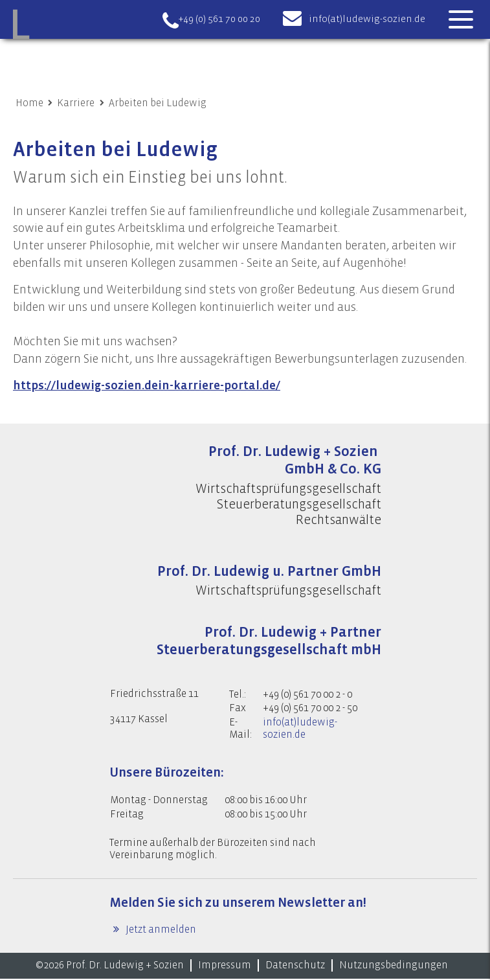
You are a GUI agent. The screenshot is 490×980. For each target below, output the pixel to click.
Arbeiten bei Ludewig (158, 103)
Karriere (76, 103)
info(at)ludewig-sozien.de (367, 19)
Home (29, 103)
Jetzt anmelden (160, 931)
